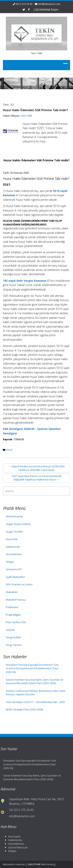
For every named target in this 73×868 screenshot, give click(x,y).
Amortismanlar (15, 516)
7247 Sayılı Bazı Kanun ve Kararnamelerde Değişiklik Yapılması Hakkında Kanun (36, 478)
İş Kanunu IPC (14, 569)
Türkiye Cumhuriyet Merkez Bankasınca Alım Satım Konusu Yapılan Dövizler (36, 693)
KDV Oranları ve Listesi (19, 584)
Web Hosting (48, 864)
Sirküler (10, 630)
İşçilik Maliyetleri (15, 577)
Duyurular (12, 539)
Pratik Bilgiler (13, 615)
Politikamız (12, 607)
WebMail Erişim (47, 10)
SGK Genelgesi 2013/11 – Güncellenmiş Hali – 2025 (35, 702)
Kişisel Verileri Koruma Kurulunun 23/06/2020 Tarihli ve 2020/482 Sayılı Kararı (36, 468)
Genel (9, 450)
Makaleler (12, 592)
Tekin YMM (26, 116)
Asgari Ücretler (15, 532)
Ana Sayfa (13, 836)
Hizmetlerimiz (14, 554)
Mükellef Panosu (16, 600)
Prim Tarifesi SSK (16, 622)
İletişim (10, 562)
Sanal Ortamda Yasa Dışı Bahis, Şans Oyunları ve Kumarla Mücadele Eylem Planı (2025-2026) (35, 681)
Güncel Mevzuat (17, 847)
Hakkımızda (13, 547)
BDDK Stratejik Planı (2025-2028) (24, 709)
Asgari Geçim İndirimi (18, 524)
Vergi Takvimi (14, 645)
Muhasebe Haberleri (14, 864)
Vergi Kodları (13, 637)
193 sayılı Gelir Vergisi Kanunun (25, 281)
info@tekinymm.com (49, 4)
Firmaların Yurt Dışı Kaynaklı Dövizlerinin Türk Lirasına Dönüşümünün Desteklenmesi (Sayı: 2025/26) (32, 668)
